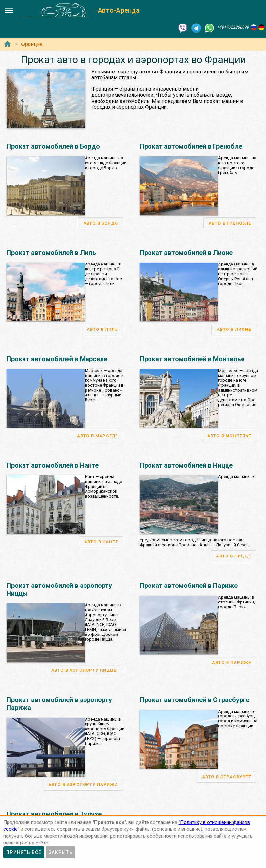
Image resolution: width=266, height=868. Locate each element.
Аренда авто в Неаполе (144, 710)
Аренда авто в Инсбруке (133, 764)
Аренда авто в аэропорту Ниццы (56, 756)
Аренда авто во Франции (45, 726)
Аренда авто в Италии (139, 664)
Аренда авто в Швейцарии (47, 787)
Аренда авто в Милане (143, 687)
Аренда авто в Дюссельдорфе (54, 702)
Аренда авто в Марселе (47, 749)
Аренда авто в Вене (128, 733)
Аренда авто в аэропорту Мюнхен (57, 687)
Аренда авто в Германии (44, 664)
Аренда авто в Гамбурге (47, 710)
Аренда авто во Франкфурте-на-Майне (62, 695)
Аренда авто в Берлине (47, 672)
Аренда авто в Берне (44, 795)
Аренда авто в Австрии (128, 726)
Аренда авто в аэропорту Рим (150, 679)
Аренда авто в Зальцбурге (135, 756)
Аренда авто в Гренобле (48, 764)
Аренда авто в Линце (130, 749)
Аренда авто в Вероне (143, 702)
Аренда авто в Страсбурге (50, 772)
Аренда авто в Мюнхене (47, 679)
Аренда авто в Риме (140, 672)
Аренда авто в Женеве (46, 803)
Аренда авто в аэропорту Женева (57, 810)
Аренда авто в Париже (46, 733)
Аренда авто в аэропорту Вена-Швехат (148, 741)
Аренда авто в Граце (129, 772)
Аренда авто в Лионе (45, 741)
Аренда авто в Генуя (141, 695)
